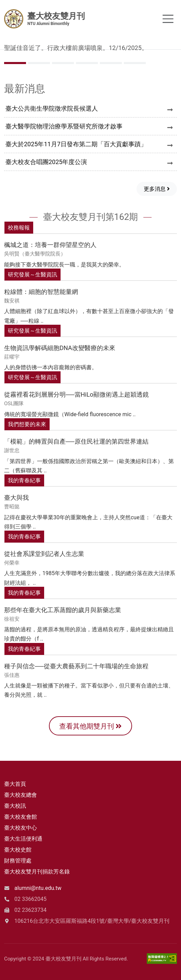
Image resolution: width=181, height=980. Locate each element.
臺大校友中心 (21, 828)
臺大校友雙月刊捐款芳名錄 (37, 872)
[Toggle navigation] (168, 19)
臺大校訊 (15, 806)
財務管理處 (18, 861)
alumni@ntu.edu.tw (38, 888)
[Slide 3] (87, 63)
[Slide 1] (39, 63)
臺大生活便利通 (23, 839)
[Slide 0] (15, 63)
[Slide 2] (63, 63)
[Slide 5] (135, 63)
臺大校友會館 (21, 817)
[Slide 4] (111, 63)
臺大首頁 (15, 784)
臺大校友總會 (21, 795)
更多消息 (157, 189)
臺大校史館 (18, 850)
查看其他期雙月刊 (90, 726)
